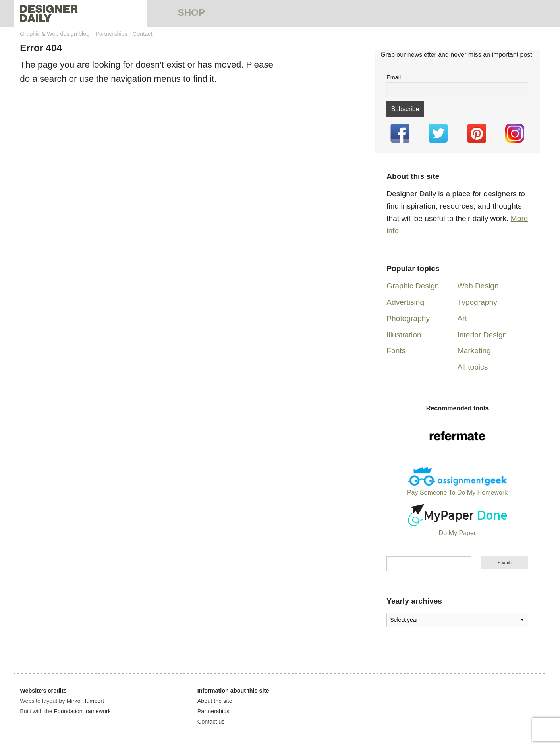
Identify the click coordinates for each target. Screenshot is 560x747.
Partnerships (111, 34)
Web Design (478, 286)
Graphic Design (413, 286)
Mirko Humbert (85, 701)
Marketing (474, 351)
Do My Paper (457, 533)
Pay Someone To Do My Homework (457, 493)
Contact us (211, 722)
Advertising (405, 302)
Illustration (404, 335)
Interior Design (482, 335)
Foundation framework (82, 711)
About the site (215, 701)
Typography (477, 302)
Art (462, 318)
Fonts (396, 351)
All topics (473, 367)
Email (394, 77)
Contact (143, 34)
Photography (408, 318)
